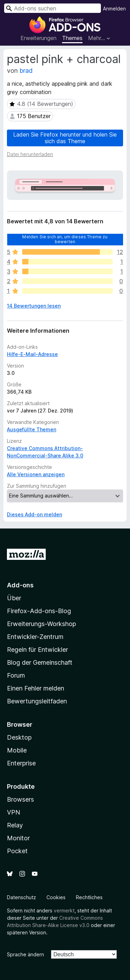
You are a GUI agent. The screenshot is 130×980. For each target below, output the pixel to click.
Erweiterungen (38, 38)
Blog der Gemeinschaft (40, 662)
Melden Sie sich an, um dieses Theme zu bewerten (65, 239)
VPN (14, 812)
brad (26, 71)
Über (14, 598)
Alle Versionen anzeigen (36, 474)
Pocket (17, 851)
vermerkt (64, 910)
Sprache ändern (25, 954)
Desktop (19, 737)
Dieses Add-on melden (34, 514)
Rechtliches (89, 897)
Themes (72, 38)
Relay (15, 825)
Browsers (20, 799)
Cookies (56, 897)
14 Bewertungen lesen (34, 306)
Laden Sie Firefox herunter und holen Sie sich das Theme (65, 138)
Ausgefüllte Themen (32, 429)
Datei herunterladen (30, 154)
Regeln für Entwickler (37, 650)
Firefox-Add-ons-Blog (39, 611)
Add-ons (20, 585)
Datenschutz (21, 897)
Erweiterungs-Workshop (41, 624)
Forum (16, 675)
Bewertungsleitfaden (37, 701)
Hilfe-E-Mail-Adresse (32, 354)
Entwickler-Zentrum (35, 637)
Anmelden (114, 9)
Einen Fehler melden (36, 688)
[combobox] (53, 8)
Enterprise (21, 763)
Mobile (17, 750)
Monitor (18, 838)
